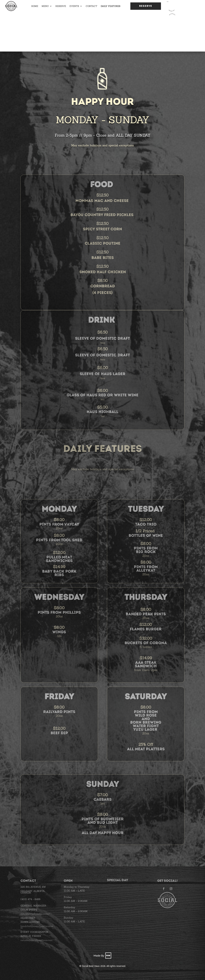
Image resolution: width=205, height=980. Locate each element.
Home (35, 6)
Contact (91, 6)
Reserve (61, 6)
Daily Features (111, 6)
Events (74, 6)
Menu (45, 6)
